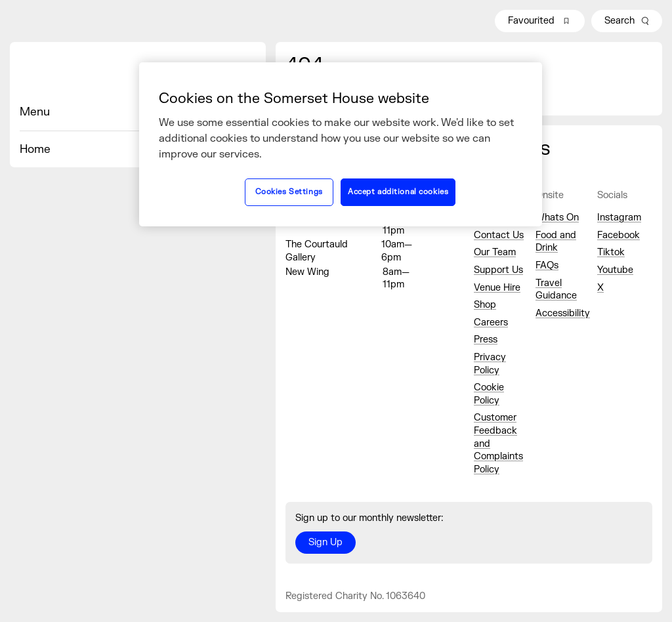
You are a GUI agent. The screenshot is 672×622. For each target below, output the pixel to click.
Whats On (557, 218)
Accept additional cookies (398, 192)
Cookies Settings (289, 192)
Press (486, 340)
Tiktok (611, 252)
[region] (341, 144)
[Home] (138, 73)
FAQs (547, 265)
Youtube (615, 270)
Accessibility (563, 313)
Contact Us (499, 235)
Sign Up (325, 542)
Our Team (495, 252)
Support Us (498, 270)
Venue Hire (497, 288)
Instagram (619, 218)
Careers (491, 322)
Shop (485, 305)
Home (35, 149)
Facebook (619, 235)
